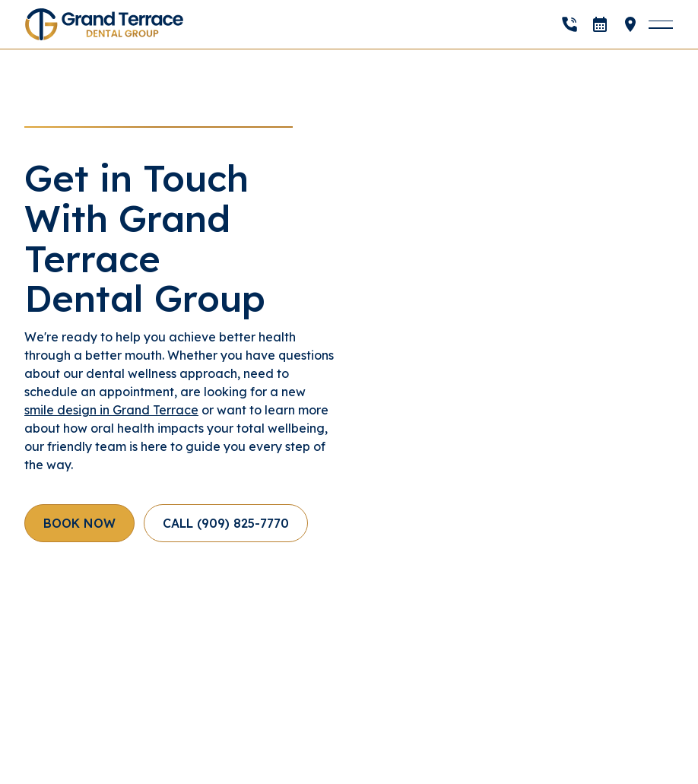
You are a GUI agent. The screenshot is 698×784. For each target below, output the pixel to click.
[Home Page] (104, 24)
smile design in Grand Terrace (111, 410)
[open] (600, 24)
